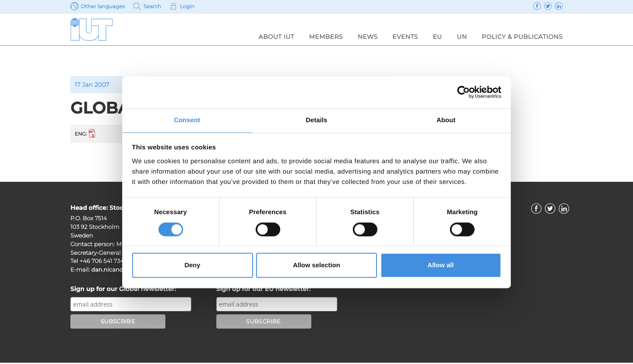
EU (437, 37)
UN (462, 37)
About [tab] (446, 120)
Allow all (441, 266)
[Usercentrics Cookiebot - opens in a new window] (464, 92)
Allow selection (316, 266)
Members (326, 37)
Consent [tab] (187, 120)
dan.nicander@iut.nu (121, 271)
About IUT (277, 37)
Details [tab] (316, 120)
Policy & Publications (522, 37)
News (368, 37)
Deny (192, 266)
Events (405, 37)
